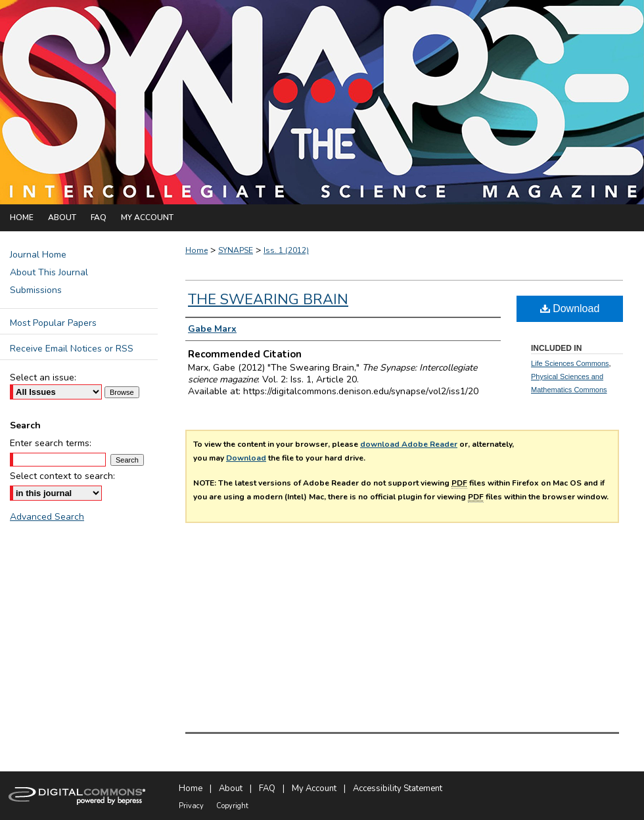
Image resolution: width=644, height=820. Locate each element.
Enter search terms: (51, 443)
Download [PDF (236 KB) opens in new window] (570, 308)
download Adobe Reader (409, 444)
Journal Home (38, 255)
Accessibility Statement (398, 788)
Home (196, 250)
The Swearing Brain (268, 300)
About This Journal (49, 272)
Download (246, 458)
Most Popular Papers (53, 323)
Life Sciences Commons (570, 363)
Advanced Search (47, 517)
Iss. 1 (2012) (286, 250)
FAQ (267, 788)
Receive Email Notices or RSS (72, 349)
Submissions (36, 290)
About (231, 788)
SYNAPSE (236, 250)
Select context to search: (62, 476)
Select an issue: (43, 377)
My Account (314, 788)
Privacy (191, 806)
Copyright (232, 806)
